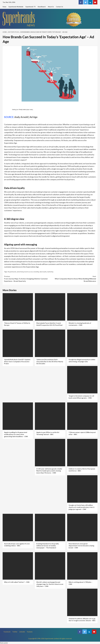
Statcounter (4, 643)
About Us (51, 7)
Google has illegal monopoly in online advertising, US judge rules (82, 360)
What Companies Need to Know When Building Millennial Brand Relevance (73, 279)
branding (36, 272)
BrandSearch (42, 7)
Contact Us (60, 7)
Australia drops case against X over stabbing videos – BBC (17, 545)
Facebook (7, 632)
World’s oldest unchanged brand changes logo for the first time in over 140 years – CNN (50, 584)
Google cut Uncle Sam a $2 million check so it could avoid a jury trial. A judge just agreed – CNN (81, 507)
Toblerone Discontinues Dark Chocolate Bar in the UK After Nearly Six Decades (50, 362)
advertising (20, 272)
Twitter (15, 632)
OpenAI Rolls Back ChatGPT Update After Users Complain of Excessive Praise (17, 362)
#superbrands (12, 272)
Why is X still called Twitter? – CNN (17, 582)
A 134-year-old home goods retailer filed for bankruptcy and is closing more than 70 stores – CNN (49, 471)
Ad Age (34, 117)
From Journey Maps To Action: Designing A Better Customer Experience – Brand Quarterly (27, 279)
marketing (50, 272)
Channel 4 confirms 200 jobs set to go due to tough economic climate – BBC (82, 620)
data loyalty (43, 272)
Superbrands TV (31, 7)
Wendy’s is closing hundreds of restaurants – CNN (80, 324)
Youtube (30, 632)
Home (4, 7)
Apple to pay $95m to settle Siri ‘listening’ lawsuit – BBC (48, 433)
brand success (29, 272)
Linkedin (22, 632)
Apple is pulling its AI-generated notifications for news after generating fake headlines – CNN (16, 434)
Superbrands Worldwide (16, 7)
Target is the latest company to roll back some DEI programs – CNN (81, 397)
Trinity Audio (22, 110)
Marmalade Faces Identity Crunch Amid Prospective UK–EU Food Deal (49, 324)
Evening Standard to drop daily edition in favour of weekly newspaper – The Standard (48, 546)
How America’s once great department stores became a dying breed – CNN (81, 546)
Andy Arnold (21, 117)
